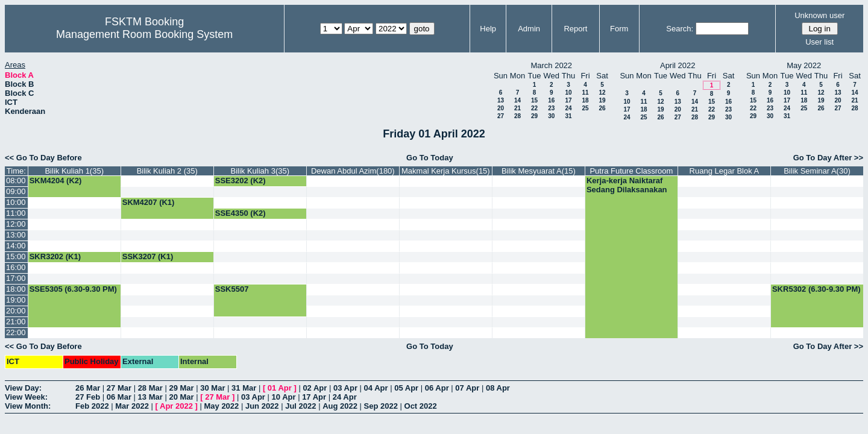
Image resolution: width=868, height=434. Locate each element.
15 (534, 100)
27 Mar (119, 388)
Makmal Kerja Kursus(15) (446, 171)
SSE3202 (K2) (241, 181)
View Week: (26, 397)
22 (534, 108)
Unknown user (819, 15)
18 (585, 100)
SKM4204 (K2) (56, 181)
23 (551, 108)
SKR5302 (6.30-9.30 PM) (816, 289)
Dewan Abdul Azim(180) (353, 171)
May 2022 (221, 406)
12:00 (16, 224)
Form (619, 29)
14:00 (16, 246)
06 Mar (119, 397)
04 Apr (376, 388)
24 (568, 108)
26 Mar (88, 388)
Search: (680, 29)
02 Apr (315, 388)
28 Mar (150, 388)
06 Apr (437, 388)
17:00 (16, 278)
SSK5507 (232, 289)
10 (568, 93)
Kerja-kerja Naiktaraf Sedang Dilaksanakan (627, 185)
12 (602, 93)
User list (819, 42)
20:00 (16, 311)
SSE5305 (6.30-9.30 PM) (73, 289)
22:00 (16, 332)
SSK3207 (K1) (148, 256)
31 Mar (244, 388)
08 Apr (498, 388)
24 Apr (345, 397)
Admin (529, 29)
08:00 (16, 181)
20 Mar (181, 397)
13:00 (16, 235)
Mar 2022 (132, 406)
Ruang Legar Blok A (725, 171)
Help (488, 29)
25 (585, 108)
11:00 (16, 213)
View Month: (28, 406)
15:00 (16, 256)
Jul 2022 (300, 406)
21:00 (16, 322)
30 (551, 116)
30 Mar (212, 388)
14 (517, 100)
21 (517, 108)
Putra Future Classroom (631, 171)
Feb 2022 (92, 406)
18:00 (16, 289)
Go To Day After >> (828, 158)
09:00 (16, 191)
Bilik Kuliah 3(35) (260, 171)
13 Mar (150, 397)
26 (602, 108)
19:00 (16, 300)
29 (534, 116)
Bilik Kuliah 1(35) (74, 171)
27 (501, 116)
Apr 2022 (176, 406)
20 (501, 108)
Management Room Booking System (144, 34)
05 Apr (406, 388)
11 (585, 93)
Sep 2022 (381, 406)
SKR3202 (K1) (55, 256)
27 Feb (88, 397)
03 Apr (345, 388)
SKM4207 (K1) (149, 202)
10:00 (16, 202)
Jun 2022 (262, 406)
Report (575, 29)
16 (551, 100)
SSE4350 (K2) (241, 213)
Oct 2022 (421, 406)
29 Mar (181, 388)
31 (568, 116)
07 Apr (467, 388)
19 (602, 100)
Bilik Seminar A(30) (817, 171)
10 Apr (284, 397)
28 (517, 116)
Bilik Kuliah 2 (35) (167, 171)
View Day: (23, 388)
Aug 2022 (340, 406)
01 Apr (280, 388)
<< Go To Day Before (43, 158)
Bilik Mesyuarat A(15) (539, 171)
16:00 (16, 267)
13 (501, 100)
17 (568, 100)
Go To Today (430, 158)
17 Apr (314, 397)
